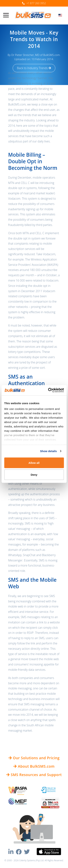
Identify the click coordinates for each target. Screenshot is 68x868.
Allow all (34, 463)
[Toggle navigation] (7, 16)
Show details (49, 451)
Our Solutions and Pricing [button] (34, 758)
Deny (34, 475)
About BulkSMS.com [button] (34, 766)
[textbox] (61, 15)
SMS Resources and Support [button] (34, 775)
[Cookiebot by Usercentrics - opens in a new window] (48, 390)
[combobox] (61, 16)
